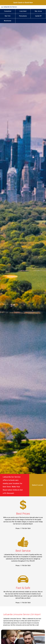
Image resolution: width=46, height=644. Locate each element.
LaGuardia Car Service (10, 7)
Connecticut (8, 11)
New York (8, 16)
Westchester (8, 21)
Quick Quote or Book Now (23, 3)
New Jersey (38, 11)
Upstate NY (38, 16)
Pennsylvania (23, 16)
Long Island (23, 11)
